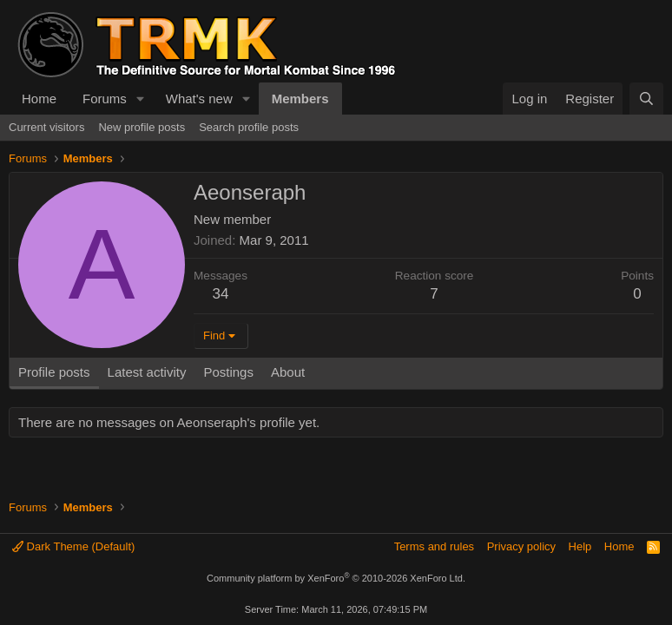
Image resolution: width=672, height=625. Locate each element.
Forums (105, 99)
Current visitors (46, 127)
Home (39, 99)
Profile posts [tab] (54, 372)
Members (300, 99)
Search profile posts (249, 127)
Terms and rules (434, 546)
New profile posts (142, 127)
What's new (199, 99)
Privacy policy (521, 546)
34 (221, 294)
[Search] (646, 99)
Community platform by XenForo (336, 578)
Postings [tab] (228, 372)
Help (580, 546)
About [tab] (288, 372)
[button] (141, 99)
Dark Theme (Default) (73, 546)
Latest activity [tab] (147, 372)
